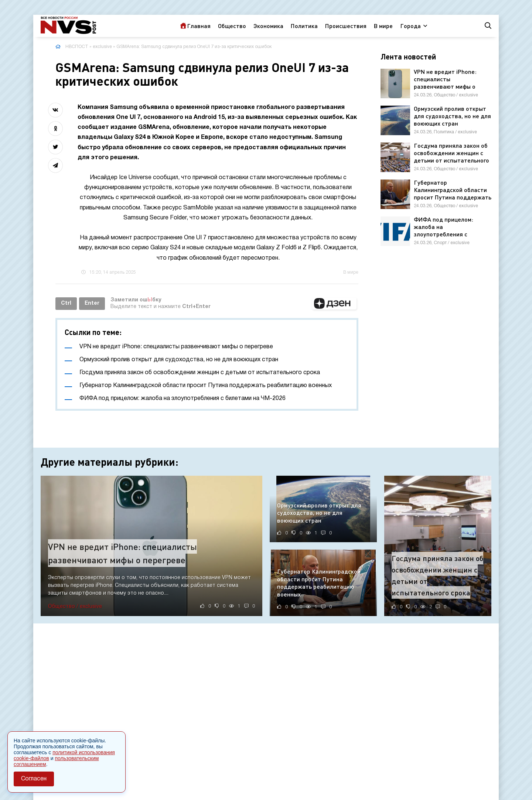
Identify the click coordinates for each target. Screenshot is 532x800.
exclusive (102, 47)
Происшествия (346, 26)
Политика (304, 26)
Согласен (34, 779)
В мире (383, 26)
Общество (232, 26)
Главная (199, 26)
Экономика (268, 26)
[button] (334, 304)
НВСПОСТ (77, 47)
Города (410, 26)
